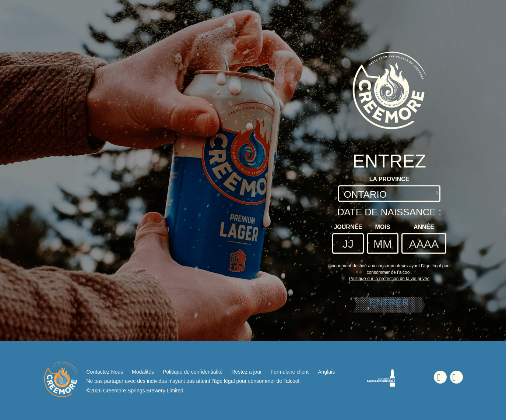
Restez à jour (246, 372)
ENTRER (389, 302)
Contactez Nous (105, 372)
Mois (383, 227)
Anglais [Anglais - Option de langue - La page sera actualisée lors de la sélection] (326, 372)
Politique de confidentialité (193, 372)
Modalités (143, 372)
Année (424, 227)
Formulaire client (290, 372)
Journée (348, 227)
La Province (389, 179)
